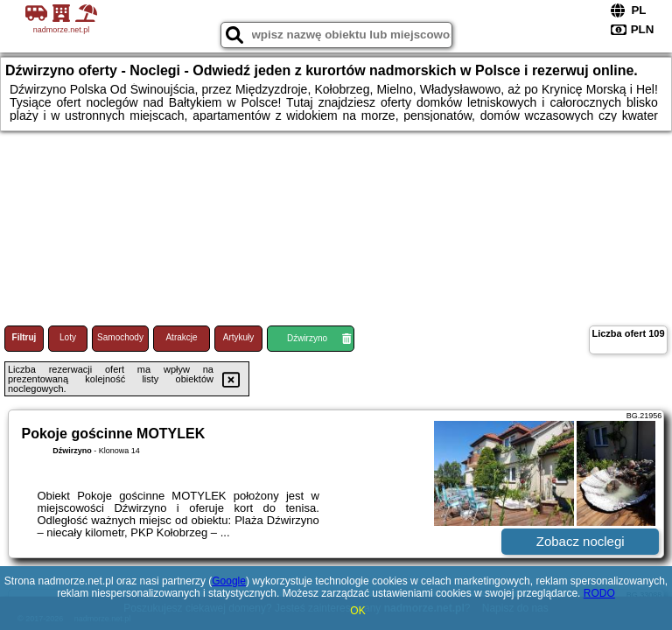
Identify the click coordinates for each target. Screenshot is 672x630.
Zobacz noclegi (581, 541)
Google (229, 581)
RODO (599, 593)
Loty (68, 337)
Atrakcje (181, 337)
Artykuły (239, 337)
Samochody (120, 337)
